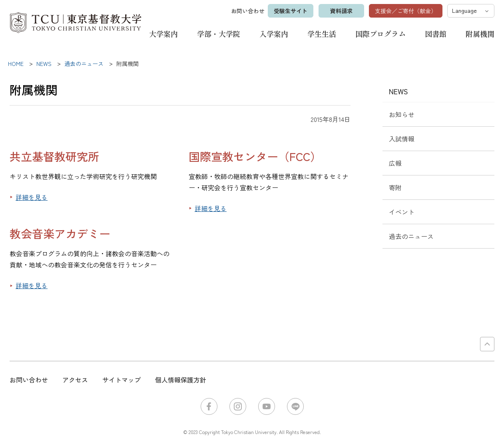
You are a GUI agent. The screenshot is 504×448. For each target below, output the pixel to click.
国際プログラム (380, 34)
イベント (402, 212)
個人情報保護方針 (181, 380)
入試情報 (402, 139)
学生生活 (322, 34)
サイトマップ (122, 380)
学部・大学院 (219, 34)
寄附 (395, 187)
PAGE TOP (487, 344)
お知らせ (402, 114)
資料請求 (341, 11)
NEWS (398, 91)
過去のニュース (411, 236)
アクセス (75, 380)
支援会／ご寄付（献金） (406, 11)
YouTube (267, 406)
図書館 (436, 34)
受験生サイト (290, 11)
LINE (295, 406)
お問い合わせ (247, 11)
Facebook (209, 406)
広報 (395, 163)
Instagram (238, 406)
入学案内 (274, 34)
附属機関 (480, 34)
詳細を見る (32, 197)
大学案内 (163, 34)
